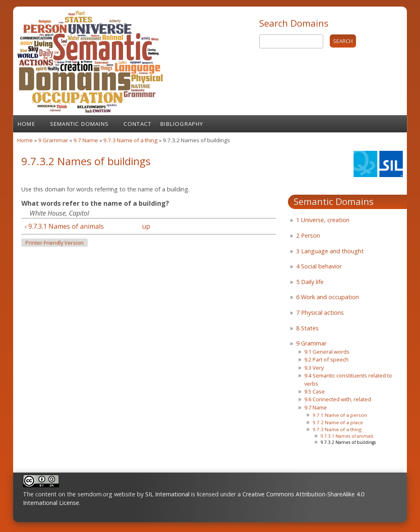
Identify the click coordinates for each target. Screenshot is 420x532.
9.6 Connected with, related (338, 399)
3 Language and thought (330, 251)
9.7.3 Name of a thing (130, 140)
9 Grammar (53, 140)
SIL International (167, 494)
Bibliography (182, 124)
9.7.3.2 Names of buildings (348, 442)
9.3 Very (314, 368)
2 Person (308, 235)
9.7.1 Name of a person (340, 415)
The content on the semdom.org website (79, 494)
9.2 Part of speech (326, 359)
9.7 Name (86, 140)
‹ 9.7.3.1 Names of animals (64, 226)
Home (26, 124)
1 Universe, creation (323, 220)
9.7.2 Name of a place (338, 422)
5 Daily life (310, 282)
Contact (137, 124)
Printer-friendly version (55, 243)
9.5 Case (315, 391)
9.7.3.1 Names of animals (347, 436)
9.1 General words (327, 352)
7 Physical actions (320, 313)
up (146, 226)
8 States (307, 328)
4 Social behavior (319, 266)
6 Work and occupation (328, 297)
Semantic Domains (79, 124)
